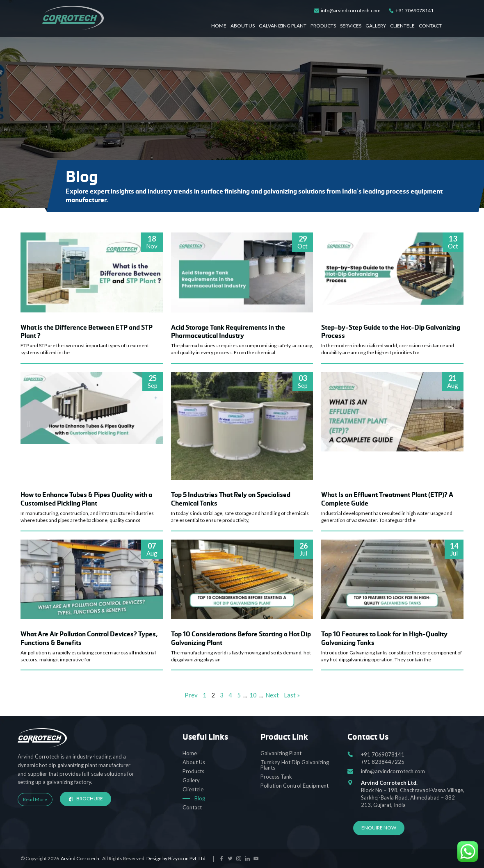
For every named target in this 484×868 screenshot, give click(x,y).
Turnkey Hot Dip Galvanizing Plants (295, 765)
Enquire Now (379, 828)
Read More (35, 799)
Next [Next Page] (272, 695)
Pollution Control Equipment (295, 786)
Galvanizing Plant (283, 26)
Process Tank (276, 777)
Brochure (86, 799)
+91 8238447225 (383, 762)
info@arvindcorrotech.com (347, 11)
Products (323, 26)
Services (351, 26)
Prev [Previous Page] (191, 695)
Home (219, 26)
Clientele (402, 26)
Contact (430, 26)
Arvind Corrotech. (81, 858)
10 (253, 695)
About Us (243, 26)
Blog (200, 798)
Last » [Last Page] (292, 695)
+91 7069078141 (411, 11)
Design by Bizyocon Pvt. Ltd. (177, 858)
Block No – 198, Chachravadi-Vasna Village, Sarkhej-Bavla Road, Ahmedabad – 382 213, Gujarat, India (414, 794)
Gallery (376, 26)
